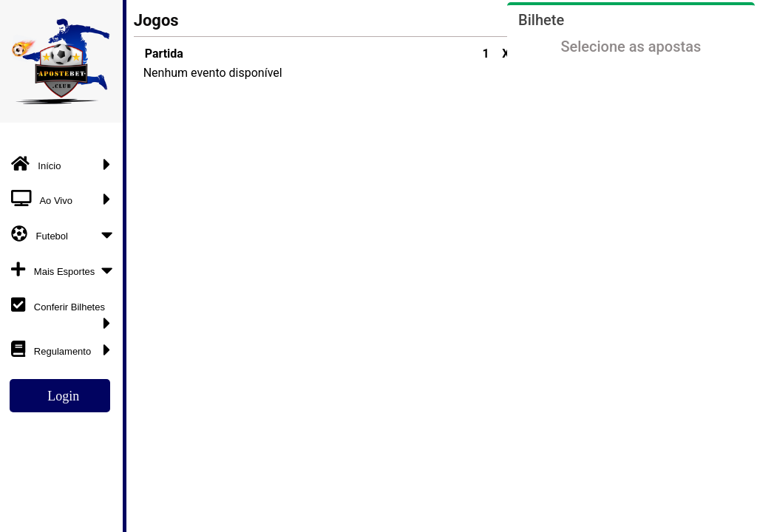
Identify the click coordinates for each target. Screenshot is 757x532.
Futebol (65, 235)
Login (63, 396)
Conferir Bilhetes (65, 310)
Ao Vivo (65, 199)
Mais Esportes (65, 270)
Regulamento (65, 350)
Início (65, 164)
